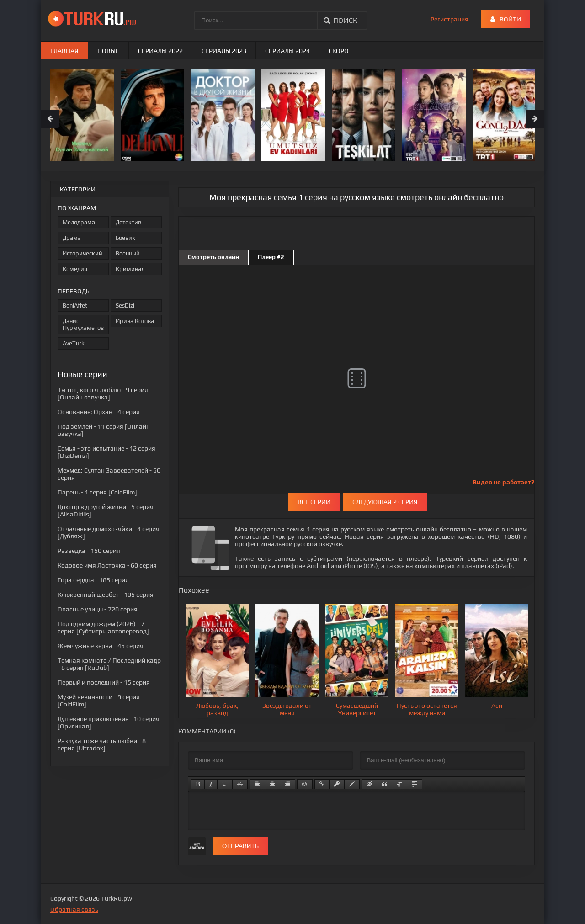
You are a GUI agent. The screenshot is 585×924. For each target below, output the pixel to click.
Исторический (82, 253)
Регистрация (449, 19)
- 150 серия (89, 551)
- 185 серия (93, 580)
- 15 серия (104, 682)
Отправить (240, 846)
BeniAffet (75, 305)
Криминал (130, 269)
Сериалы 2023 (224, 51)
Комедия (75, 269)
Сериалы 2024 (287, 51)
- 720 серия (98, 609)
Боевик (125, 238)
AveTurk (74, 343)
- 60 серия (107, 565)
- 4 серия (99, 412)
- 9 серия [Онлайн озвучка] (103, 393)
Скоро (339, 51)
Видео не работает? (503, 482)
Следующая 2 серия (385, 502)
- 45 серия (101, 646)
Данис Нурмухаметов (83, 324)
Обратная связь (74, 909)
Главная (64, 51)
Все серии (314, 502)
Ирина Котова (135, 321)
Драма (72, 238)
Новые (108, 51)
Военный (128, 253)
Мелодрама (79, 222)
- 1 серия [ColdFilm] (97, 492)
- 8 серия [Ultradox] (102, 744)
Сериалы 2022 (160, 51)
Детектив (128, 222)
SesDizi (125, 305)
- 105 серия (106, 595)
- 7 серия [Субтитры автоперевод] (103, 627)
